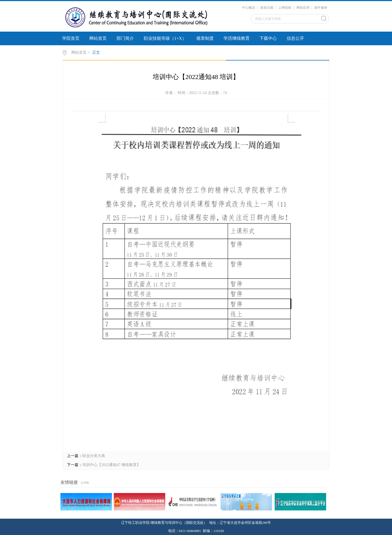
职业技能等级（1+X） (165, 38)
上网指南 (285, 8)
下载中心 (268, 38)
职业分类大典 (94, 456)
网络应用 (303, 8)
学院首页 (71, 38)
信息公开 (295, 38)
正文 (96, 52)
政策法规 (267, 8)
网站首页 (98, 38)
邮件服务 (321, 8)
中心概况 (249, 8)
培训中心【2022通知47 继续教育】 (111, 465)
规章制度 (205, 38)
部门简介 (125, 38)
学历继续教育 (237, 38)
